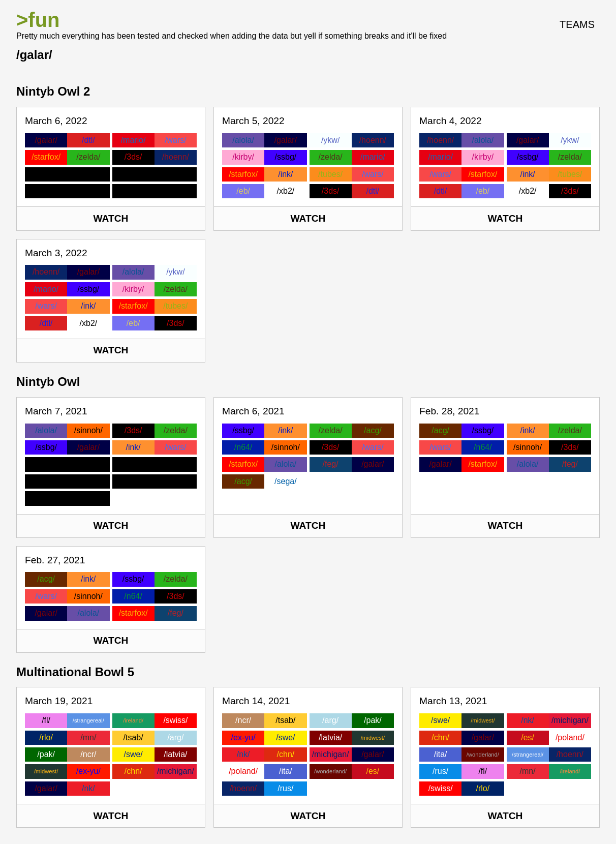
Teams (577, 24)
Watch (111, 218)
